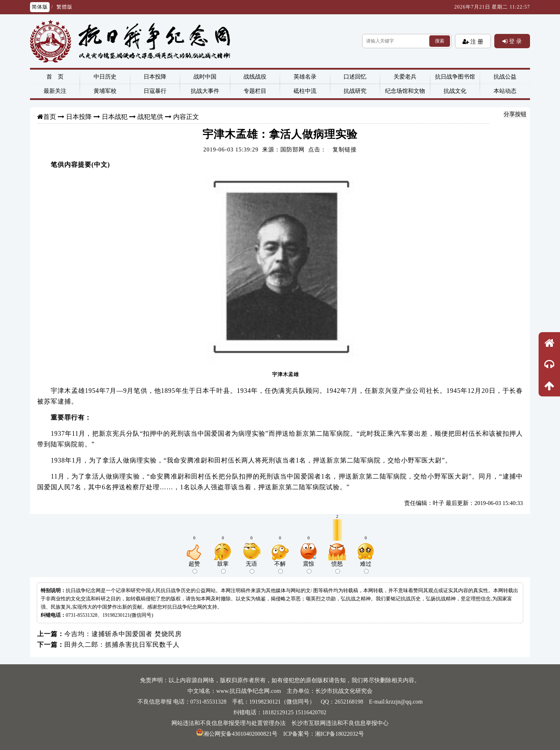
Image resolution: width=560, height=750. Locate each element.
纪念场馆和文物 (405, 91)
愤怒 (337, 567)
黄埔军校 (105, 91)
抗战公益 (505, 77)
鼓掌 (223, 567)
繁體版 (64, 7)
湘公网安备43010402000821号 (237, 734)
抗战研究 (355, 91)
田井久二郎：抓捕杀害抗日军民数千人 (122, 645)
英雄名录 (305, 77)
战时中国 (205, 77)
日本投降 (155, 77)
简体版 (40, 7)
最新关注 (55, 91)
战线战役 (255, 77)
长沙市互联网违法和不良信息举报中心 (340, 723)
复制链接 (345, 149)
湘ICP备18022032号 (339, 734)
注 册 (476, 41)
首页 (50, 117)
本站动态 (505, 91)
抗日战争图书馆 (455, 77)
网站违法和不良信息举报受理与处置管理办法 (229, 723)
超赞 (194, 567)
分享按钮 (515, 114)
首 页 (55, 77)
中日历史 (105, 77)
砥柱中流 (305, 91)
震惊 (309, 567)
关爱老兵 (405, 77)
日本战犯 (115, 117)
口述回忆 (355, 77)
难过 (366, 567)
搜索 (440, 41)
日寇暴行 (155, 91)
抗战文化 (455, 91)
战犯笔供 (150, 117)
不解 (280, 567)
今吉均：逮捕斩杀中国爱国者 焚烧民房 (123, 634)
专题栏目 (255, 91)
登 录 (515, 41)
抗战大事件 (205, 91)
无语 (251, 567)
